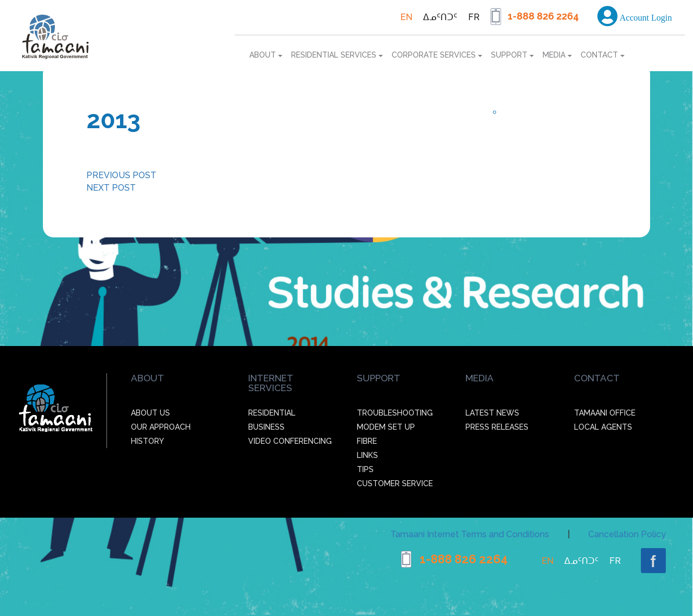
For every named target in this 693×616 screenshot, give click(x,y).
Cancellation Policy (627, 534)
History (147, 441)
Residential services (337, 55)
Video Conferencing (290, 441)
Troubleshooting (395, 413)
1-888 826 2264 (543, 16)
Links (367, 455)
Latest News (492, 413)
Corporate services (437, 55)
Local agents (603, 427)
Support (512, 55)
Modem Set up (386, 427)
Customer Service (395, 483)
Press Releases (497, 427)
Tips (365, 469)
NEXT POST (111, 188)
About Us (150, 413)
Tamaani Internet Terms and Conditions (470, 534)
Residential (272, 413)
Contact (603, 55)
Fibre (367, 441)
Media (557, 55)
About (266, 55)
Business (266, 427)
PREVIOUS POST (121, 175)
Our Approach (161, 427)
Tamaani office (605, 413)
